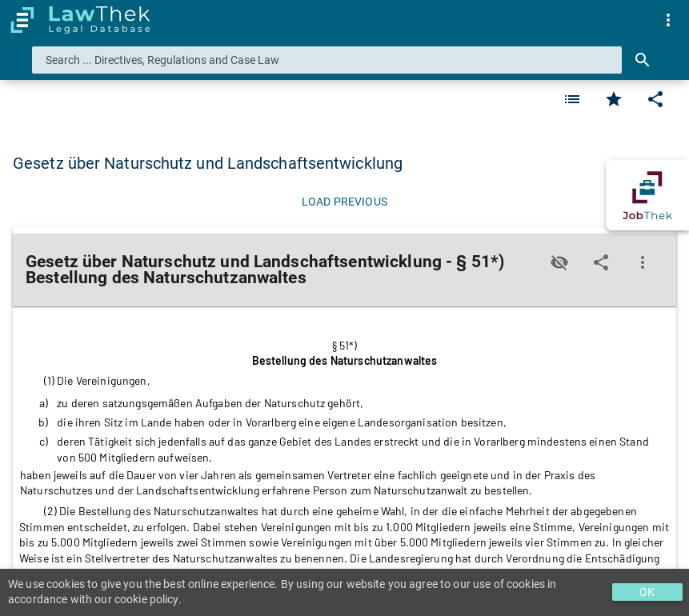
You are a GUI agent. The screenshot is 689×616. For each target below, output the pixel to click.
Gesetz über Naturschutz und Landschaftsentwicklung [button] (208, 163)
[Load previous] (344, 202)
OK (647, 592)
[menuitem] (668, 20)
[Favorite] (572, 99)
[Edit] (655, 99)
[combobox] (327, 60)
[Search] (643, 60)
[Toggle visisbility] (559, 262)
